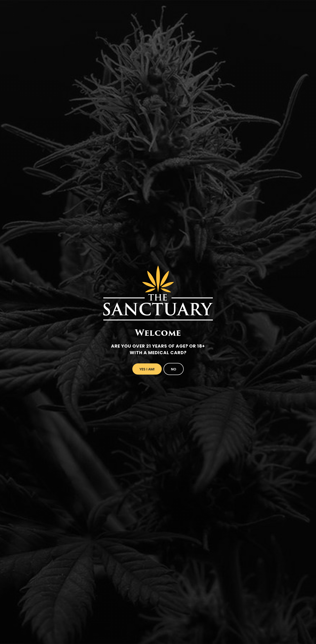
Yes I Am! (147, 369)
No (174, 369)
